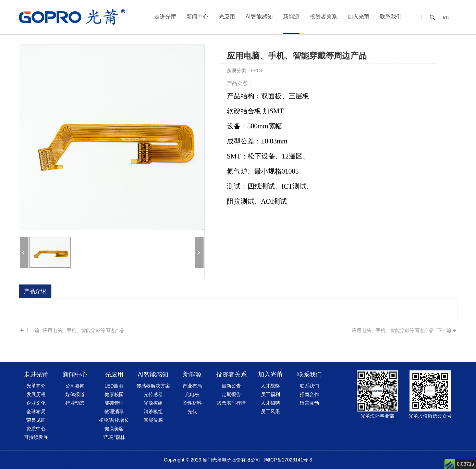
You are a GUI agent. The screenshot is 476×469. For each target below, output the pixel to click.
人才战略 (270, 386)
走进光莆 (165, 17)
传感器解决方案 (153, 386)
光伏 (192, 411)
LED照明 (114, 386)
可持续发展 (36, 437)
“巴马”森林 (114, 437)
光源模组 (153, 403)
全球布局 (36, 411)
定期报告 (231, 394)
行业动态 (75, 403)
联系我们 (391, 17)
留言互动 (309, 403)
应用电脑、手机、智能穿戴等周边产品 (84, 330)
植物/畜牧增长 (114, 420)
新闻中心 (197, 17)
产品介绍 (35, 291)
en (446, 17)
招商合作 (309, 394)
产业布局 (192, 386)
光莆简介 (36, 386)
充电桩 (192, 394)
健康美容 (114, 429)
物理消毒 (114, 411)
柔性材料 (192, 403)
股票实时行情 (231, 403)
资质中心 (36, 429)
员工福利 (270, 394)
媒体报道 (75, 394)
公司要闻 (75, 386)
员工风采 (270, 411)
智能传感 (153, 420)
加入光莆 (358, 17)
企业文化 (36, 403)
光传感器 (153, 394)
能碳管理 (114, 403)
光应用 (227, 17)
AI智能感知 (259, 17)
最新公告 (231, 386)
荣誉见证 (36, 420)
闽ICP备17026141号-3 (288, 460)
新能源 (291, 17)
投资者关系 (324, 17)
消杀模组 (153, 411)
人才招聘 (270, 403)
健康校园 (114, 394)
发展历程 (36, 394)
